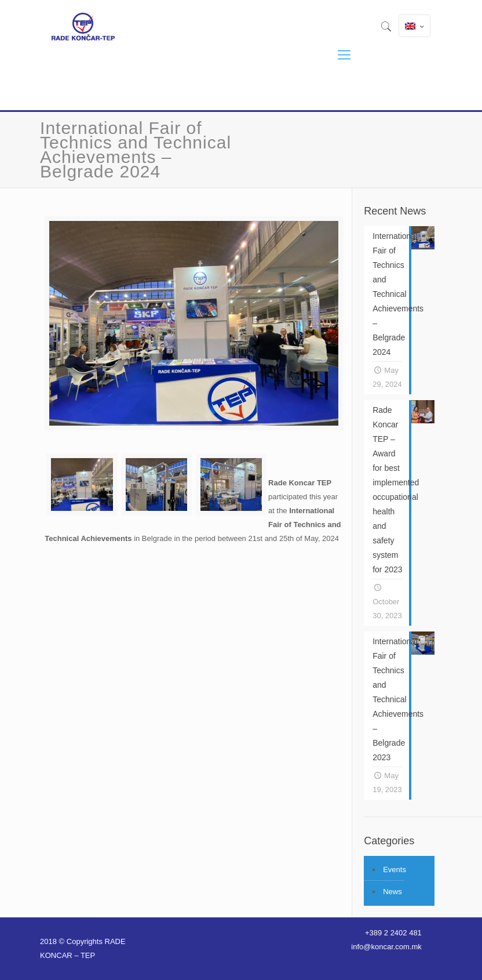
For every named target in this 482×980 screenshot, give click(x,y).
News (392, 892)
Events (395, 870)
